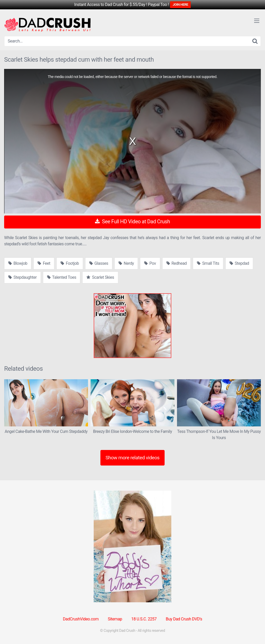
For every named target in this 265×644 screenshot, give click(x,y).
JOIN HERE (180, 5)
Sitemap (115, 619)
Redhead (177, 263)
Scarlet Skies (100, 277)
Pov (150, 263)
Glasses (99, 263)
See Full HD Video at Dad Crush (132, 221)
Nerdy (126, 263)
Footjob (70, 263)
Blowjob (18, 263)
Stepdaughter (23, 277)
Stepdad (239, 263)
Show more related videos (133, 458)
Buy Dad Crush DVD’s (184, 619)
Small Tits (208, 263)
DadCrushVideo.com (81, 619)
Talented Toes (62, 277)
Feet (44, 263)
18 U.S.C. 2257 (144, 619)
